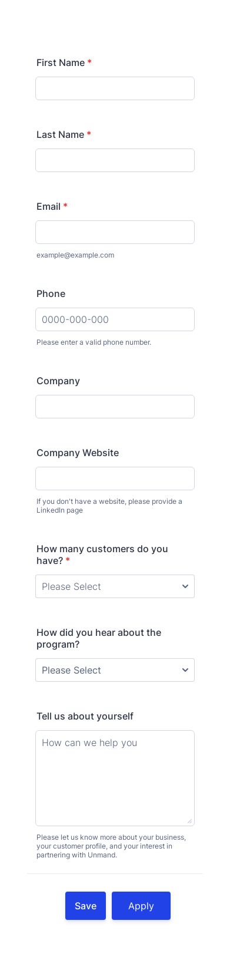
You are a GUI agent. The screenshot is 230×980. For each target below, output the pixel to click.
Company (58, 381)
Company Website (78, 453)
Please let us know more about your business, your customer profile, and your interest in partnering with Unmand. (111, 846)
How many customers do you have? (102, 555)
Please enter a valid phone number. (94, 342)
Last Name (64, 134)
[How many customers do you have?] (115, 586)
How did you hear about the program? (99, 638)
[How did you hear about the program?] (115, 670)
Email (52, 206)
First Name (64, 62)
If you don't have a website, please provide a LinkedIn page (109, 506)
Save (86, 906)
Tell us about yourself (85, 716)
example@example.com (75, 255)
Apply (141, 906)
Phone (51, 293)
